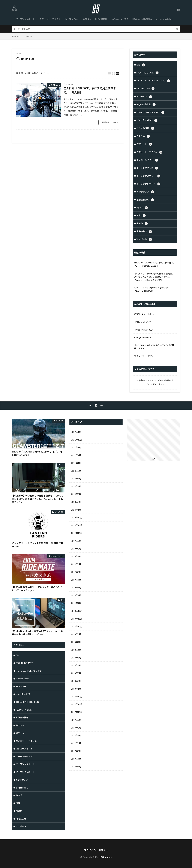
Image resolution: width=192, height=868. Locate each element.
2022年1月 (76, 432)
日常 (141, 216)
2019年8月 (76, 549)
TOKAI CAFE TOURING (150, 113)
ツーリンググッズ (147, 168)
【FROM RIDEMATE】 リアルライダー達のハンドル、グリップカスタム (37, 589)
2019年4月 (76, 580)
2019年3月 (76, 588)
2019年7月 (76, 556)
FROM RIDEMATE (148, 73)
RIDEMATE (144, 97)
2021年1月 (76, 463)
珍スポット (144, 239)
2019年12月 (77, 518)
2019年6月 (76, 564)
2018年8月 (76, 634)
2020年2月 (76, 502)
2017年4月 (76, 759)
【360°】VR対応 (147, 120)
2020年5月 (76, 486)
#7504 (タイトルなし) (144, 314)
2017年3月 (76, 767)
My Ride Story (72, 19)
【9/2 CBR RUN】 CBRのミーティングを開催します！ (154, 347)
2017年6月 (76, 743)
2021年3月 (76, 447)
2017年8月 (76, 728)
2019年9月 (76, 541)
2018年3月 (76, 673)
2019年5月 (76, 572)
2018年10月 (77, 626)
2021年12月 (77, 440)
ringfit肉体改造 (146, 105)
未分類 (142, 224)
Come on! (28, 36)
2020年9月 (76, 471)
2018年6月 (76, 650)
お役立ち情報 (101, 19)
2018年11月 (77, 619)
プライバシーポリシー (145, 356)
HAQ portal (105, 857)
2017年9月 (76, 720)
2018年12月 (77, 611)
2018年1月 (76, 689)
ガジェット (144, 144)
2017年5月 (76, 751)
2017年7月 (76, 735)
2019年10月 (77, 533)
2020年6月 (76, 479)
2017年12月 (77, 697)
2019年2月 (76, 595)
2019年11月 (77, 525)
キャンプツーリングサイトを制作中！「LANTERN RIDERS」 (152, 289)
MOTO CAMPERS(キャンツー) (153, 81)
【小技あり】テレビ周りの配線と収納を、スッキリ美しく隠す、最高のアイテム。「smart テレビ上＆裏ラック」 (154, 277)
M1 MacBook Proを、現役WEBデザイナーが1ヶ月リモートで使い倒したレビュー (38, 633)
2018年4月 (76, 665)
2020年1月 (76, 510)
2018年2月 (76, 681)
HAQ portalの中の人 (142, 19)
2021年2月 (76, 455)
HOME (17, 36)
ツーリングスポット (148, 176)
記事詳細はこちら (109, 122)
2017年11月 (77, 704)
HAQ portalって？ (120, 19)
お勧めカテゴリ (39, 73)
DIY (141, 65)
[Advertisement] (154, 437)
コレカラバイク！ (147, 160)
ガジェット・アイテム (50, 19)
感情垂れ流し (55, 85)
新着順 (19, 73)
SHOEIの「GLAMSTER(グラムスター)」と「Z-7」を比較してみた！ (154, 264)
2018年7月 (76, 642)
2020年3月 (76, 494)
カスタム (87, 19)
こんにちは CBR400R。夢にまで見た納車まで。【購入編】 (90, 90)
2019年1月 (76, 603)
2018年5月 (76, 658)
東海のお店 (144, 232)
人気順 (27, 73)
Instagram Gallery (164, 19)
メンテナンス (145, 192)
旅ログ (142, 208)
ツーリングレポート (25, 19)
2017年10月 (77, 712)
